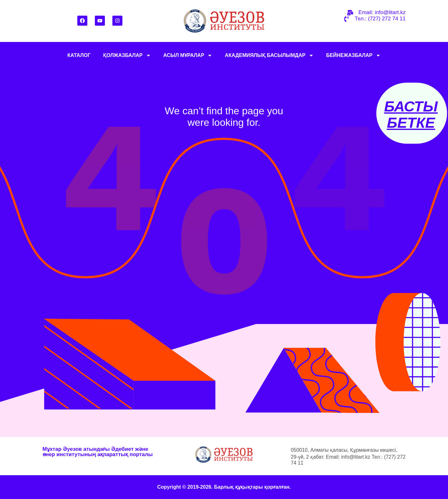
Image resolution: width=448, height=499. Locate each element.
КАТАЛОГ (79, 55)
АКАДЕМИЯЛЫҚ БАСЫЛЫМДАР (269, 55)
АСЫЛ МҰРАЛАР (188, 55)
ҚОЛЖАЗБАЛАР (127, 55)
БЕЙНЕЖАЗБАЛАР (353, 55)
